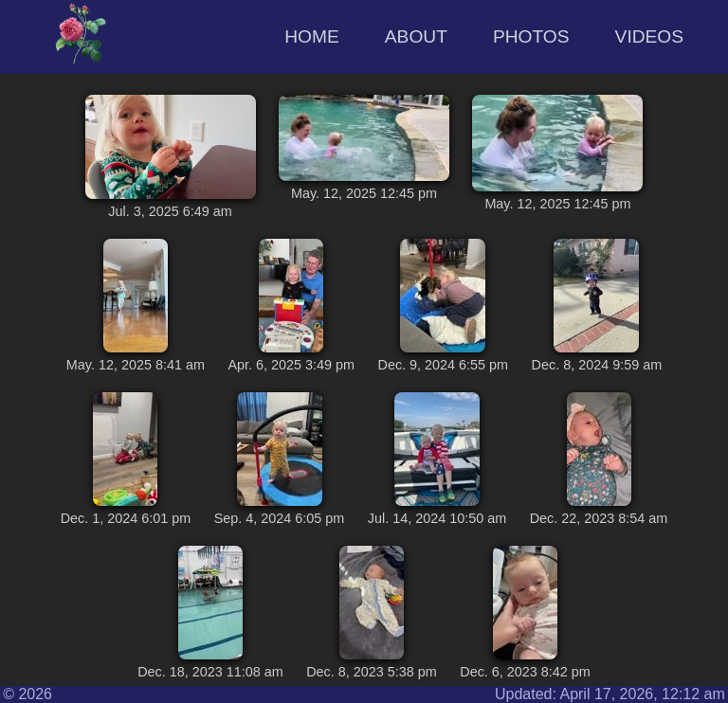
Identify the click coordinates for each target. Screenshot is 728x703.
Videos (650, 36)
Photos (531, 36)
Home (312, 36)
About (416, 36)
